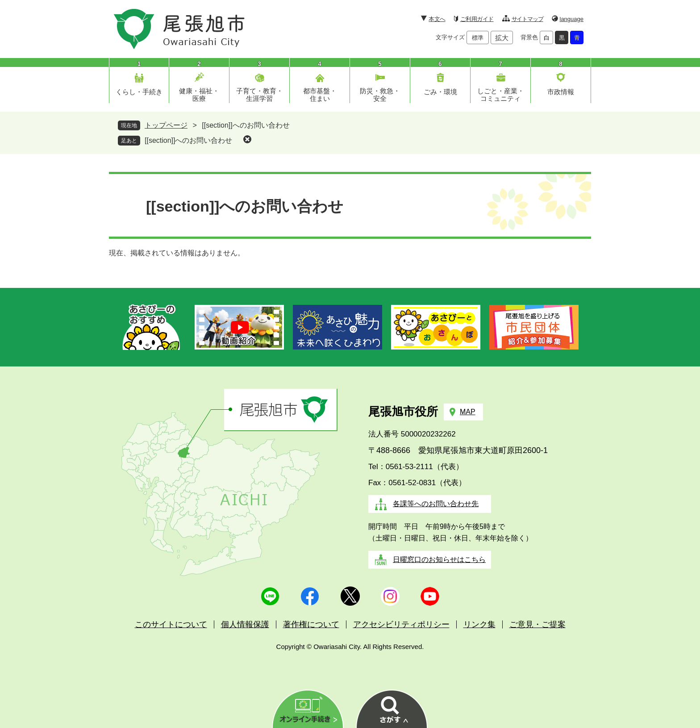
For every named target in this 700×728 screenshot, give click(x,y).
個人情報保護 (245, 624)
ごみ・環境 (440, 92)
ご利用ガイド (477, 19)
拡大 (502, 38)
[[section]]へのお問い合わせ (188, 140)
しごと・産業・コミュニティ (501, 95)
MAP (468, 412)
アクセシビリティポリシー (401, 624)
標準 (478, 38)
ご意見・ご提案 (537, 624)
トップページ (166, 125)
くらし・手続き (139, 92)
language (572, 19)
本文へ (437, 19)
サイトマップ (527, 19)
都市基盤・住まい (320, 95)
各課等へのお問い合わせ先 (436, 504)
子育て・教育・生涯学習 (260, 95)
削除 (247, 139)
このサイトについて (171, 624)
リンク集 (479, 624)
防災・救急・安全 (380, 95)
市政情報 (561, 92)
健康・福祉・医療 (199, 95)
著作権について (311, 624)
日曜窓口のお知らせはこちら (439, 560)
